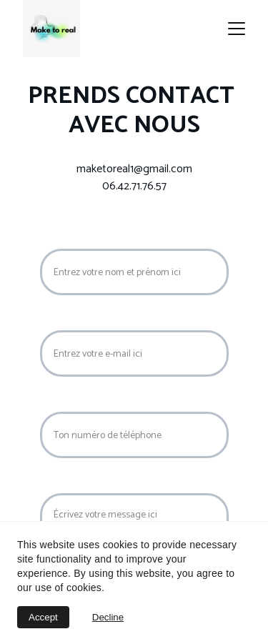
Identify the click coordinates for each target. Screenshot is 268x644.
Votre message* (79, 484)
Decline (108, 617)
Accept (43, 617)
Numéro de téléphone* (94, 402)
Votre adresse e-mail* (91, 321)
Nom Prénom (73, 239)
